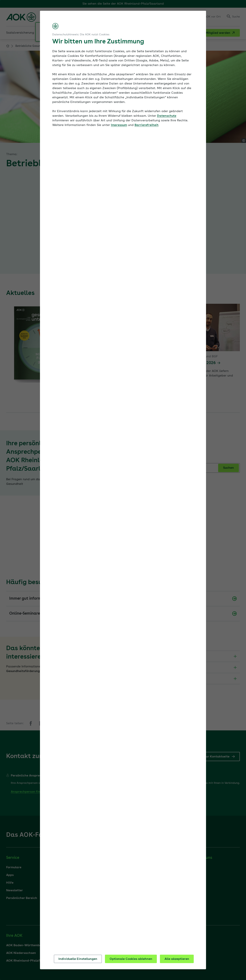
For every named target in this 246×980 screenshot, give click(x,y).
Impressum (119, 125)
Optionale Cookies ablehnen (131, 959)
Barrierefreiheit (146, 125)
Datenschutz (167, 116)
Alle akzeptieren (177, 959)
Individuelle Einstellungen (78, 959)
